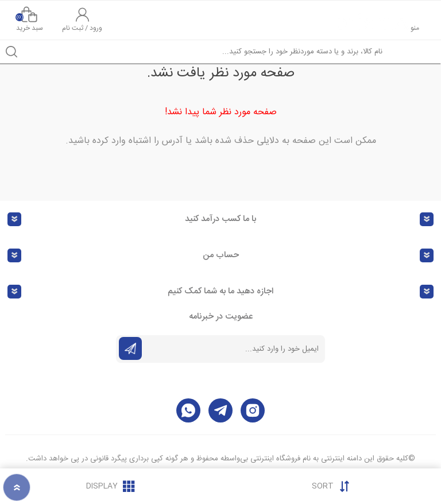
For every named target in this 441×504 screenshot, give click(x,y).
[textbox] (232, 52)
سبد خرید (29, 20)
